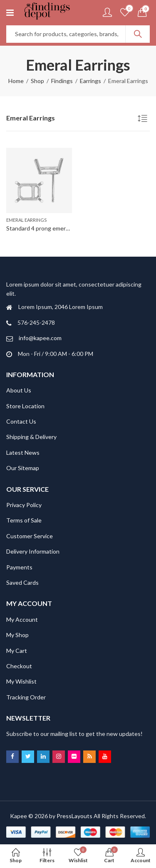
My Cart (17, 651)
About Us (19, 390)
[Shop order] (144, 120)
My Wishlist (21, 681)
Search (138, 34)
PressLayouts (74, 816)
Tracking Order (26, 697)
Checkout (19, 666)
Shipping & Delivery (31, 437)
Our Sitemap (23, 468)
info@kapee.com (40, 338)
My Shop (17, 635)
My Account (22, 619)
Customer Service (30, 536)
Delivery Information (33, 551)
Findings (62, 81)
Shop (37, 81)
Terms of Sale (24, 520)
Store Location (25, 406)
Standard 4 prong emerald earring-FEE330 (60, 228)
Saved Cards (22, 582)
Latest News (23, 452)
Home (16, 81)
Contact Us (21, 421)
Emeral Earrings (26, 220)
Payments (19, 567)
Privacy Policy (24, 505)
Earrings (90, 81)
